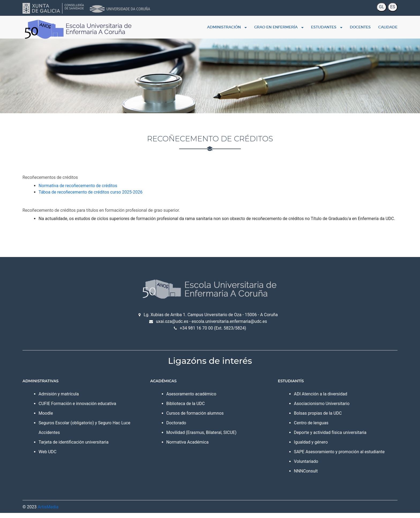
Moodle (63, 418)
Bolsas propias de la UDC (312, 418)
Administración (209, 26)
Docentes (343, 26)
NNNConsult (300, 476)
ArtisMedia (65, 512)
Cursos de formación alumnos (201, 418)
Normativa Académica (193, 447)
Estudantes (309, 26)
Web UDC (65, 457)
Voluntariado (300, 466)
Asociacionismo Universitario (316, 409)
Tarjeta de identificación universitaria (91, 447)
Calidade (370, 26)
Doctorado (182, 428)
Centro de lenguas (305, 428)
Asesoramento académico (197, 399)
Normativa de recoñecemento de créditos (95, 185)
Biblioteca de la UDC (191, 409)
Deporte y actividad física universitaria (325, 438)
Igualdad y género (305, 447)
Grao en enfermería (261, 26)
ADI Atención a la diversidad (315, 399)
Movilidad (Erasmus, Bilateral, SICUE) (207, 438)
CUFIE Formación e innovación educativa (95, 409)
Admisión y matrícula (76, 399)
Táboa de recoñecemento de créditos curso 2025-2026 (108, 191)
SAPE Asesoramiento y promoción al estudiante (334, 457)
